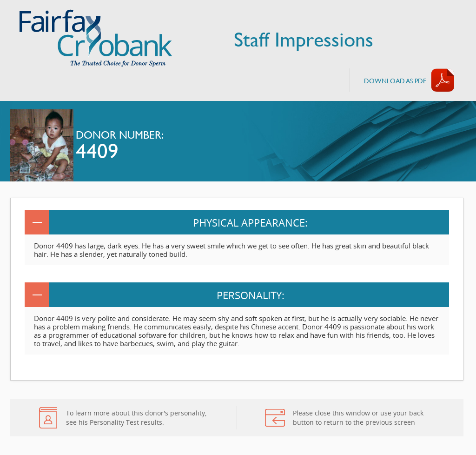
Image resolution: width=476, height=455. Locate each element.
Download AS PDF (395, 81)
